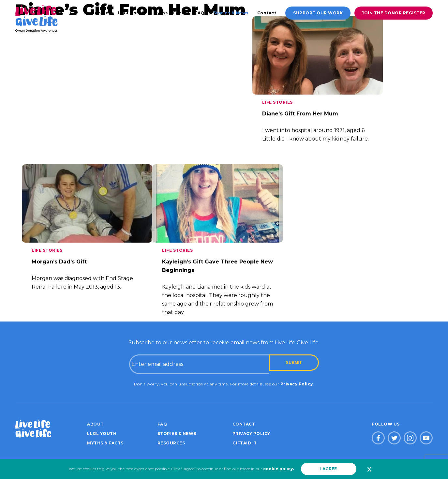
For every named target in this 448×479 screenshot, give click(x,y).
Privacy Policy (297, 384)
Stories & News (231, 13)
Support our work (318, 13)
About (102, 13)
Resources (171, 443)
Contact (267, 13)
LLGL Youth (131, 13)
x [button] (369, 469)
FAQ (200, 13)
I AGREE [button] (329, 469)
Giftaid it (245, 443)
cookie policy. (278, 469)
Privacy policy (251, 434)
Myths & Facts (170, 13)
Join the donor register (394, 13)
